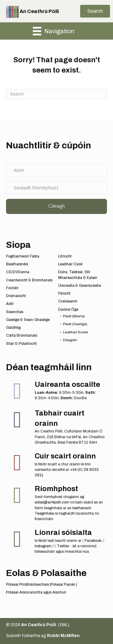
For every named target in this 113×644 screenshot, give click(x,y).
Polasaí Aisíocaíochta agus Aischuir (36, 592)
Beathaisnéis (17, 264)
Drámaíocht (16, 296)
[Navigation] (53, 31)
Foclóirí (12, 288)
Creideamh (68, 301)
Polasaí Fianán (63, 584)
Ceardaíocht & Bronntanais (29, 280)
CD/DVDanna (18, 272)
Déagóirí (70, 340)
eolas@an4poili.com (52, 502)
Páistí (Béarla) (74, 316)
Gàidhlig (13, 328)
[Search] (56, 94)
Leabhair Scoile (75, 332)
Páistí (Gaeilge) (75, 324)
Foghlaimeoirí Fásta (23, 256)
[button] (95, 11)
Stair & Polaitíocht (21, 344)
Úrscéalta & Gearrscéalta (80, 286)
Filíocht (64, 293)
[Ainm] (56, 170)
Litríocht (65, 256)
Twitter (62, 546)
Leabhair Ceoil (70, 264)
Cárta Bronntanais (22, 335)
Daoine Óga (68, 309)
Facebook (92, 541)
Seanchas (15, 312)
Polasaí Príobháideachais (27, 584)
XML (64, 625)
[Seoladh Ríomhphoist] (56, 188)
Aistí (10, 304)
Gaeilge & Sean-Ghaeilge (28, 320)
